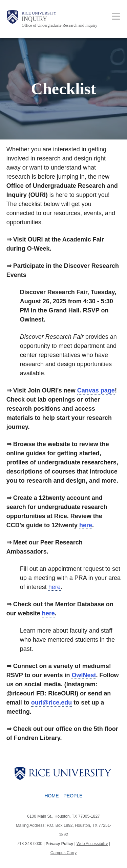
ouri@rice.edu (52, 703)
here (86, 525)
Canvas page (96, 390)
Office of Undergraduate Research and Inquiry (59, 25)
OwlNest (84, 675)
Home (51, 796)
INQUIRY (34, 19)
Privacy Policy (59, 844)
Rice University (39, 13)
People (73, 796)
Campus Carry (63, 853)
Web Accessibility (92, 844)
